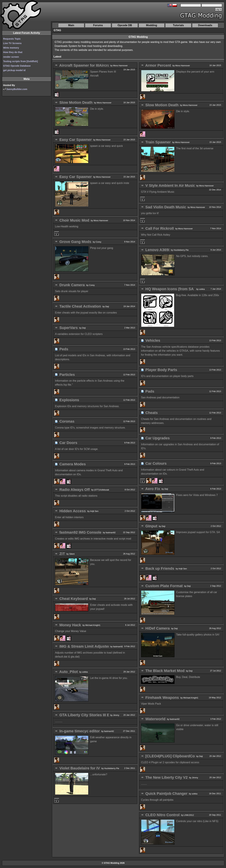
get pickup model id (14, 70)
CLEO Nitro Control (162, 815)
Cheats (152, 413)
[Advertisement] (107, 12)
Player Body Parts (161, 370)
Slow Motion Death (76, 102)
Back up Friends (160, 568)
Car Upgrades (158, 438)
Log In (218, 9)
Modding (152, 25)
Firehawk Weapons (162, 698)
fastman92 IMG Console (80, 532)
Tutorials (178, 25)
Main (71, 25)
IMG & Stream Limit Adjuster (85, 646)
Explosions (69, 400)
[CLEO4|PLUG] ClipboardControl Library (181, 756)
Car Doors (68, 443)
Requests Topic (12, 39)
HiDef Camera (158, 628)
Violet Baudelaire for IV (80, 768)
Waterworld (155, 719)
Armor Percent (158, 65)
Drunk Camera (72, 285)
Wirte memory (11, 48)
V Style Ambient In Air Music (170, 186)
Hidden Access (73, 511)
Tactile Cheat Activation (80, 306)
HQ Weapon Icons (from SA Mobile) (176, 289)
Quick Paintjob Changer (166, 794)
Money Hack (70, 625)
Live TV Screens (12, 43)
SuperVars (69, 328)
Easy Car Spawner (76, 140)
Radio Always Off (75, 490)
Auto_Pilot (69, 672)
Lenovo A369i (157, 250)
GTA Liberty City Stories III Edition (89, 715)
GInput (151, 526)
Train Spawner (158, 142)
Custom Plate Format (164, 586)
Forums (98, 25)
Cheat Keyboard (74, 599)
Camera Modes (73, 464)
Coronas (67, 421)
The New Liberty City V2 (166, 777)
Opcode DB (125, 25)
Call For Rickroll (160, 228)
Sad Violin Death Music (166, 207)
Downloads (205, 25)
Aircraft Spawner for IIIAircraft (86, 65)
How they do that (13, 52)
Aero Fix (153, 489)
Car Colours (156, 463)
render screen (11, 57)
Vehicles (153, 340)
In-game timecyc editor (80, 731)
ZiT (62, 554)
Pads (150, 391)
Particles (67, 375)
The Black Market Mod (165, 671)
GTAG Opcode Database (17, 66)
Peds (64, 349)
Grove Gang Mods (75, 242)
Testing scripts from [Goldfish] (20, 61)
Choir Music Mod (74, 220)
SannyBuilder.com (17, 89)
